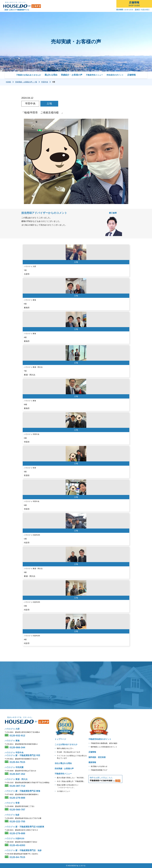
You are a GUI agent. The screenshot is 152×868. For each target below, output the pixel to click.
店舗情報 (131, 75)
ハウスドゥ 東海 (12, 741)
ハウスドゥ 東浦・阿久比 (16, 779)
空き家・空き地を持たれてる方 (69, 752)
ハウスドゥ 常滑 (12, 803)
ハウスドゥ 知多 (12, 815)
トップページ (60, 739)
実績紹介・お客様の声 (72, 75)
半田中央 (45, 82)
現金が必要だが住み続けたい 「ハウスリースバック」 (68, 786)
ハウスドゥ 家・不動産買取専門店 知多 (23, 850)
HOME (8, 82)
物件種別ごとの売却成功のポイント (104, 747)
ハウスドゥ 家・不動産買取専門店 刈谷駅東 (24, 827)
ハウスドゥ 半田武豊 (14, 767)
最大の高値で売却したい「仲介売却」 (71, 778)
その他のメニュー (64, 791)
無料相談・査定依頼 (97, 757)
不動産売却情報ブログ (99, 770)
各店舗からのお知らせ (99, 766)
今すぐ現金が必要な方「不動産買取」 (71, 781)
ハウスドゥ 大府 (12, 729)
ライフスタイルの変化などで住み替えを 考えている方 (72, 757)
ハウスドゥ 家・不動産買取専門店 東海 (22, 791)
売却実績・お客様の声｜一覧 (26, 82)
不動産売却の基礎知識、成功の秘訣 (104, 743)
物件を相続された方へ (65, 748)
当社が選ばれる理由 (63, 763)
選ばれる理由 (51, 75)
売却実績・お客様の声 (64, 769)
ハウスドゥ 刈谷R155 (14, 839)
